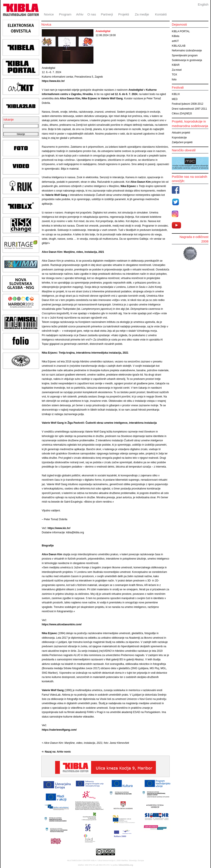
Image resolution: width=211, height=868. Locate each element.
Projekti (124, 14)
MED (175, 99)
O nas (92, 14)
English (203, 4)
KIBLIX (176, 94)
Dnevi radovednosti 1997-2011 (189, 109)
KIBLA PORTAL (181, 31)
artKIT (175, 41)
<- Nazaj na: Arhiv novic (56, 752)
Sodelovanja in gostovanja (187, 60)
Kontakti (161, 14)
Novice (49, 14)
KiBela (176, 36)
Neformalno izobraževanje (187, 51)
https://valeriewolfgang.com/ (59, 730)
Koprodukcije (179, 138)
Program (65, 14)
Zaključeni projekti (182, 142)
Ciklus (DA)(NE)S (182, 113)
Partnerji (107, 14)
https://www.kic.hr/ (53, 81)
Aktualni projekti (181, 133)
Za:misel (177, 70)
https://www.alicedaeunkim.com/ (62, 624)
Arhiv (80, 14)
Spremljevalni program (185, 55)
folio (174, 80)
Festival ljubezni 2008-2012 (188, 104)
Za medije (142, 14)
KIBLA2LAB (179, 46)
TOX (174, 75)
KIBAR (176, 65)
